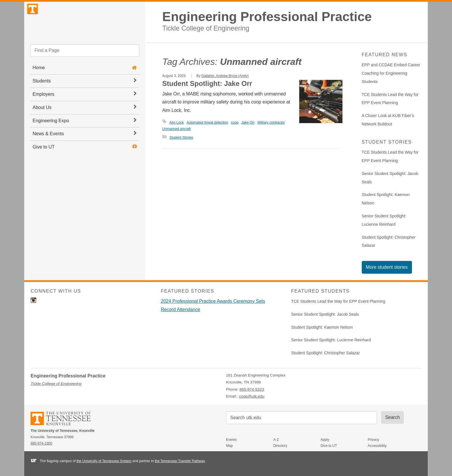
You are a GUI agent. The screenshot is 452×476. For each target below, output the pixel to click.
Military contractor (271, 123)
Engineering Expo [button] (84, 135)
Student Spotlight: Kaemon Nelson (322, 327)
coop (235, 123)
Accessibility (377, 446)
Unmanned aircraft (177, 129)
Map (229, 446)
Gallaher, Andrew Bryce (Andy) (225, 76)
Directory (280, 446)
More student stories (387, 267)
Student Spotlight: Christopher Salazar (325, 353)
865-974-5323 (252, 389)
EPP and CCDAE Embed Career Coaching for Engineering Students (391, 73)
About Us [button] (84, 121)
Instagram (33, 300)
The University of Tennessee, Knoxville (85, 27)
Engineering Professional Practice (267, 17)
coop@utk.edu (252, 396)
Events (231, 440)
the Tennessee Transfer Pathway (180, 461)
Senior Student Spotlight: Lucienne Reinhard (331, 340)
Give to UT (44, 161)
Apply (325, 440)
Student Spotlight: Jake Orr (207, 83)
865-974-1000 (41, 443)
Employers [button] (84, 108)
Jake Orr (248, 123)
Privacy (373, 440)
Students (84, 95)
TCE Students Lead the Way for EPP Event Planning (338, 301)
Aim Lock (177, 123)
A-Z (276, 440)
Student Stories (181, 138)
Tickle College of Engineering (206, 28)
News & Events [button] (84, 148)
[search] (85, 65)
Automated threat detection (207, 123)
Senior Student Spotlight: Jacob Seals (325, 314)
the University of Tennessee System (104, 461)
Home (39, 82)
